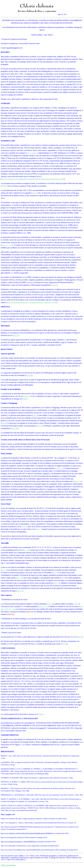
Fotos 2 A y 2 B (7, 245)
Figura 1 (35, 153)
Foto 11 (39, 529)
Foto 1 (29, 153)
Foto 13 (4, 570)
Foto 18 (50, 604)
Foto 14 (55, 573)
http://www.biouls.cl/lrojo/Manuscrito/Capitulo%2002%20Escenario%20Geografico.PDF (33, 179)
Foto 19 (77, 604)
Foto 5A (40, 426)
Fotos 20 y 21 (43, 606)
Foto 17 (19, 591)
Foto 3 (35, 415)
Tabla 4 (79, 637)
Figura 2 (54, 285)
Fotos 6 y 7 (59, 468)
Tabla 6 (41, 714)
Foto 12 (26, 550)
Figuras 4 (27, 396)
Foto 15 (19, 578)
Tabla (3, 186)
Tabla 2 (34, 193)
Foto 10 (24, 527)
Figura (28, 375)
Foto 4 (4, 423)
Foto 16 (57, 583)
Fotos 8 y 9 (77, 481)
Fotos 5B (14, 428)
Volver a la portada (8, 865)
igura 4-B (16, 335)
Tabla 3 (26, 399)
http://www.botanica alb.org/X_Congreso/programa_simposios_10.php (32, 302)
